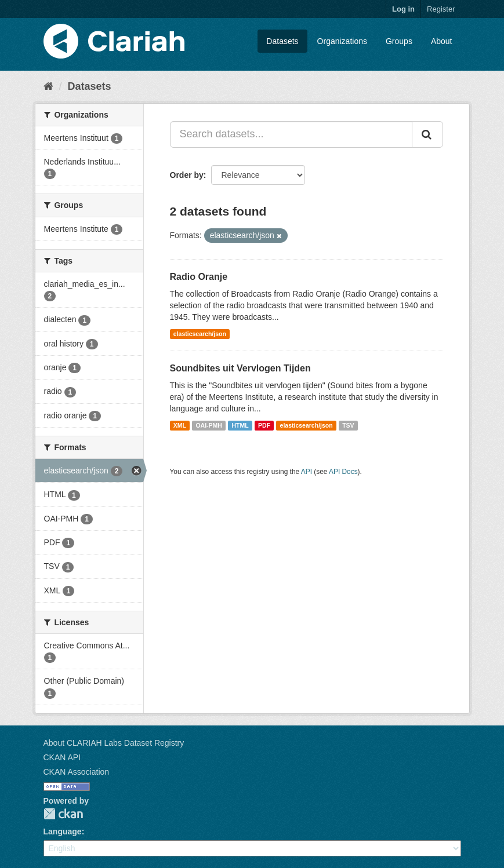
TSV (348, 425)
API (307, 472)
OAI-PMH (209, 425)
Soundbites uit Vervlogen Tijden (240, 368)
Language (63, 831)
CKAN (63, 814)
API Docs (343, 472)
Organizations (342, 41)
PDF (264, 425)
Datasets (282, 41)
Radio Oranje (199, 277)
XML (180, 425)
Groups (399, 41)
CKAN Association (77, 772)
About (442, 41)
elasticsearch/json (200, 334)
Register (441, 9)
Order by (187, 175)
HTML (240, 425)
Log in (403, 9)
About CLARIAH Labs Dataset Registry (114, 743)
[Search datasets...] (291, 134)
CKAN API (62, 757)
